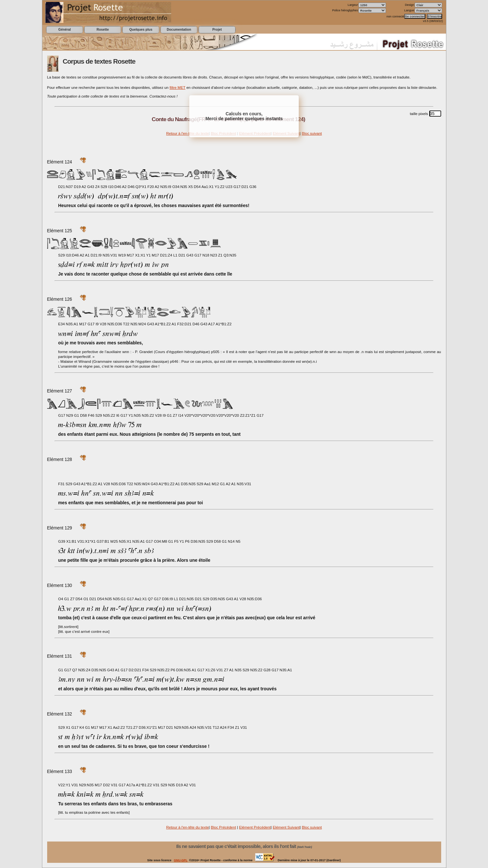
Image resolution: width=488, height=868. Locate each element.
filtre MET (177, 88)
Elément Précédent (255, 827)
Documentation (179, 30)
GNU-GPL (181, 860)
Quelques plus (141, 30)
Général (65, 30)
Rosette (103, 30)
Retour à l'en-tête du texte (187, 133)
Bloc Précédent (223, 827)
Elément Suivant (286, 827)
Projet (217, 30)
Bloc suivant (312, 133)
